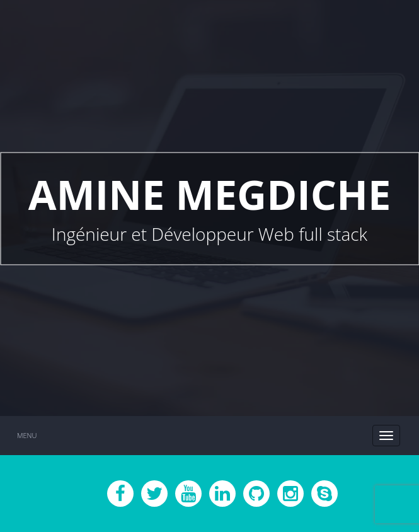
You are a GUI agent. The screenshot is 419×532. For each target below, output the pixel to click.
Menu (27, 435)
